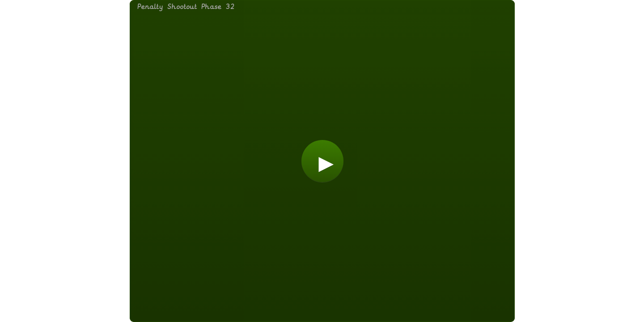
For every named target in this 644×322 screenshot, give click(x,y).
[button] (322, 161)
